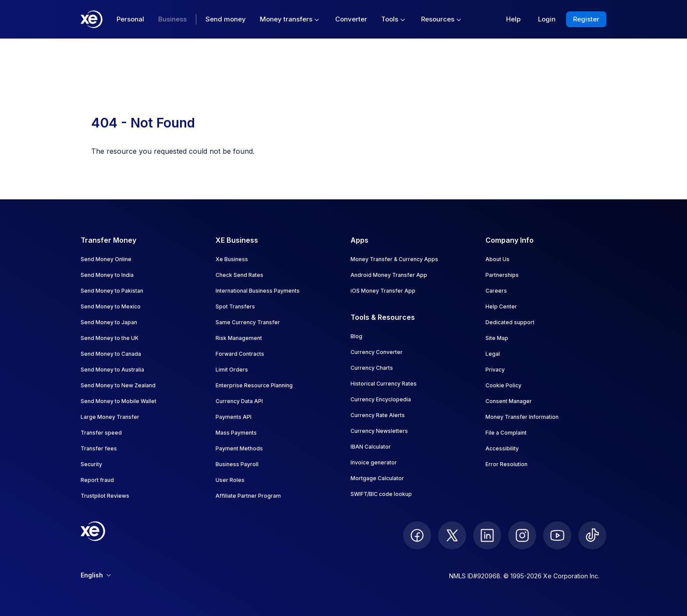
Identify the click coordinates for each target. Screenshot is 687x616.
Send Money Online (106, 259)
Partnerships (502, 275)
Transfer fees (99, 448)
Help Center (501, 306)
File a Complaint (506, 433)
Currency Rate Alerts (378, 415)
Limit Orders (232, 370)
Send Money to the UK (110, 338)
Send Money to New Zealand (118, 385)
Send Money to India (107, 275)
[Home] (92, 19)
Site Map (497, 338)
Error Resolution (506, 464)
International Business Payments (258, 291)
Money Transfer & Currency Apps (394, 259)
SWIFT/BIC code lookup (381, 494)
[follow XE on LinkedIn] (487, 535)
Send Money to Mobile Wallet (119, 401)
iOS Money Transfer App (383, 291)
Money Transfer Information (522, 417)
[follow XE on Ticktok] (592, 535)
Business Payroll (237, 464)
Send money (226, 19)
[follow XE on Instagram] (522, 535)
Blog (356, 336)
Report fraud (97, 480)
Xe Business (232, 259)
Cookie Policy (503, 385)
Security (91, 464)
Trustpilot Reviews (105, 496)
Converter (351, 19)
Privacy (495, 370)
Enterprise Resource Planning (254, 385)
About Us (498, 259)
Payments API (234, 417)
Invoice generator (374, 462)
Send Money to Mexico (111, 306)
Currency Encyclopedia (381, 399)
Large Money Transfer (110, 417)
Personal (130, 19)
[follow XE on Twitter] (452, 535)
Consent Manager (509, 401)
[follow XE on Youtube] (557, 535)
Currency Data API (239, 401)
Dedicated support (510, 322)
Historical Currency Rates (384, 384)
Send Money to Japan (109, 322)
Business (172, 19)
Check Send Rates (239, 275)
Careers (496, 291)
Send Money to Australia (112, 370)
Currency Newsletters (379, 431)
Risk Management (239, 338)
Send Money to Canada (111, 354)
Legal (493, 354)
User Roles (230, 480)
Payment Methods (239, 448)
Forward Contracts (240, 354)
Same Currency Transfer (248, 322)
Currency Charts (372, 368)
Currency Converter (377, 352)
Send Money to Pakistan (112, 291)
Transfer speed (101, 433)
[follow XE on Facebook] (417, 535)
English (96, 575)
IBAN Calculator (371, 447)
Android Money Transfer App (389, 275)
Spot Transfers (235, 306)
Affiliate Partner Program (248, 496)
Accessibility (502, 448)
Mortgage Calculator (377, 478)
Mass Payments (236, 433)
